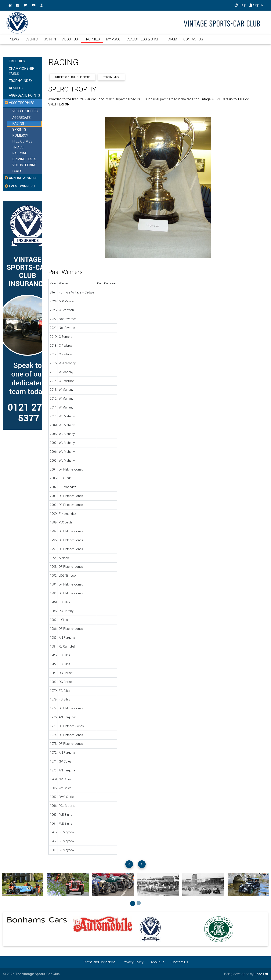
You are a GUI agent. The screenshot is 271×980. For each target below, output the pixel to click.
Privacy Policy (133, 962)
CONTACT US (193, 42)
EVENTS (32, 42)
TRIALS (18, 147)
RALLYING (20, 153)
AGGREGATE (21, 118)
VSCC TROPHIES (25, 111)
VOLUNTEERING (24, 165)
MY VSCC (113, 42)
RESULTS (16, 88)
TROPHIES (92, 42)
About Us (158, 962)
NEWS (14, 42)
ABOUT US (70, 42)
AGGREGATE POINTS (24, 95)
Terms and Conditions (99, 962)
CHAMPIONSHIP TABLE (22, 71)
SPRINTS (19, 130)
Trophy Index (111, 77)
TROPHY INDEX (21, 81)
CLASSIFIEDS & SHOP (143, 42)
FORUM (171, 42)
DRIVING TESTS (24, 159)
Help (240, 5)
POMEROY (20, 136)
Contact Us (180, 962)
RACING (18, 124)
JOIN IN (50, 42)
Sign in (256, 5)
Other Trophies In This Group (73, 77)
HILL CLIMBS (22, 142)
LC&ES (17, 171)
